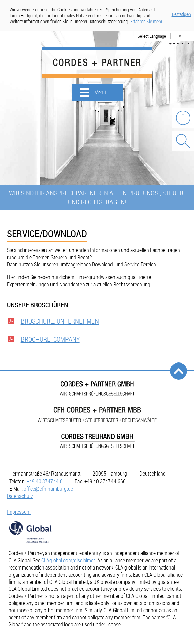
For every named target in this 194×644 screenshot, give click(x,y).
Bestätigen (181, 14)
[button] (97, 93)
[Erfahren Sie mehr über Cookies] (146, 22)
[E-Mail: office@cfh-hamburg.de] (48, 489)
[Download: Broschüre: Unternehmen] (97, 323)
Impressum (19, 512)
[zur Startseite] (97, 62)
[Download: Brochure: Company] (97, 341)
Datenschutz (20, 496)
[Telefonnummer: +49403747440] (45, 481)
